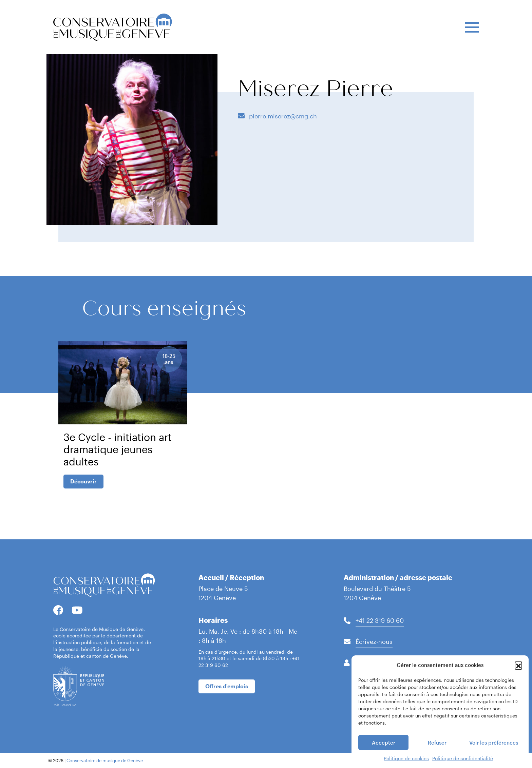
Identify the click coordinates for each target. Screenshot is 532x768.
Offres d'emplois (227, 686)
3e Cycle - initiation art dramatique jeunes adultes (118, 449)
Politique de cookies (406, 758)
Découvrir (83, 481)
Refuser (437, 743)
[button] (518, 665)
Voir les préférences (494, 743)
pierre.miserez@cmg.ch (282, 116)
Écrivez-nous (374, 641)
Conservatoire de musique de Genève (105, 761)
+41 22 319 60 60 (380, 620)
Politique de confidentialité (463, 758)
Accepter (384, 743)
